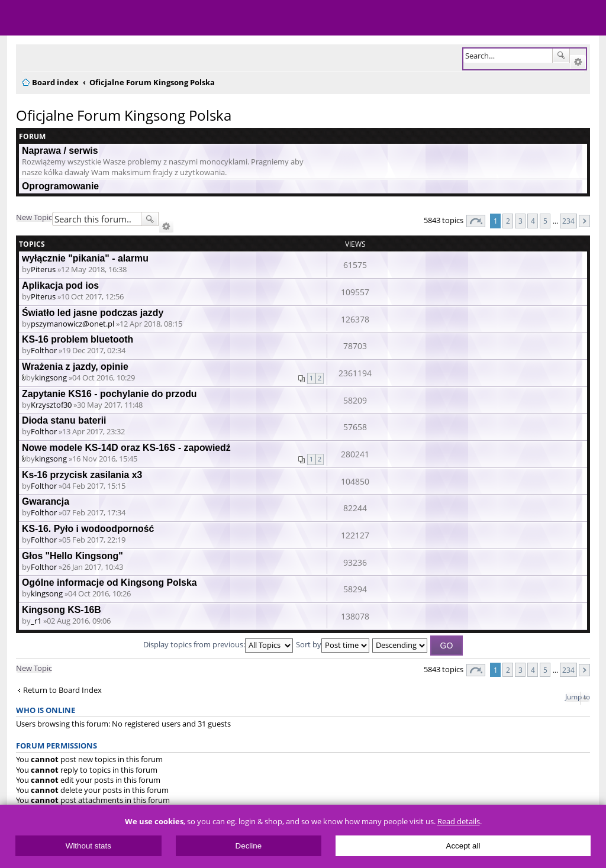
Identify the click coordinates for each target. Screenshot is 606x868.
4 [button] (533, 221)
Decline (249, 846)
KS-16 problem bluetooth (78, 339)
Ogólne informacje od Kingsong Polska (109, 583)
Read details (459, 822)
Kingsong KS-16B (62, 610)
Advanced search (578, 62)
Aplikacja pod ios (60, 285)
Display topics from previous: (218, 644)
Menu (18, 18)
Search (561, 56)
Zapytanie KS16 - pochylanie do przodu (109, 394)
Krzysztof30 (51, 405)
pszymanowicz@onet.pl (72, 324)
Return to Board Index (62, 690)
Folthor (44, 350)
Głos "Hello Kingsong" (72, 556)
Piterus (43, 269)
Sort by (333, 644)
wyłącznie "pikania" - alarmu (85, 258)
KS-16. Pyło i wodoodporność (88, 529)
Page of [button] (476, 221)
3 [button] (520, 221)
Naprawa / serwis (60, 151)
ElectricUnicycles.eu (86, 19)
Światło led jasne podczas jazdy (93, 313)
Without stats (88, 846)
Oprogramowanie (60, 186)
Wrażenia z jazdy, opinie (75, 367)
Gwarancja (46, 501)
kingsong (51, 377)
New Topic (34, 217)
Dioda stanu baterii (64, 420)
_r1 (36, 621)
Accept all (463, 846)
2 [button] (508, 221)
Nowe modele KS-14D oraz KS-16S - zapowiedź (126, 448)
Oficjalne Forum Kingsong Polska (124, 115)
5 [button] (545, 221)
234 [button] (568, 221)
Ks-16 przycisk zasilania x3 (82, 475)
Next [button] (584, 221)
